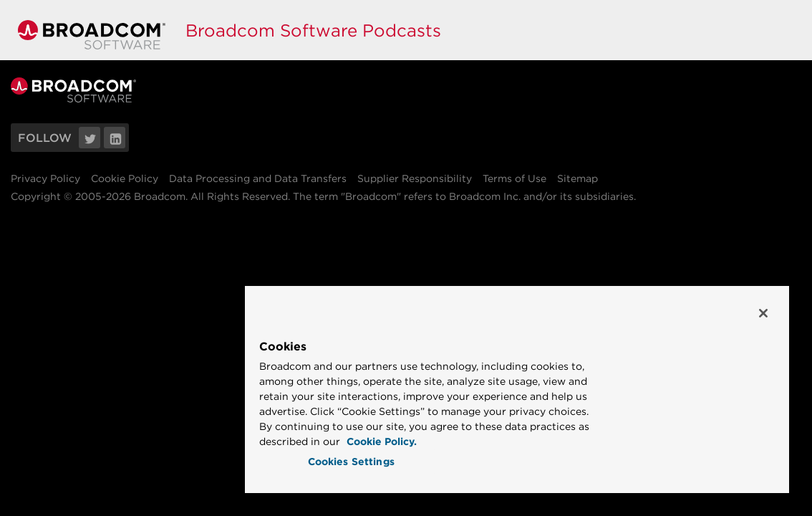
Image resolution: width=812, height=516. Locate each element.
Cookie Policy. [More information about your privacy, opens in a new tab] (516, 441)
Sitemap (577, 178)
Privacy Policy (45, 178)
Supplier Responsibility (415, 178)
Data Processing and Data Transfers (258, 178)
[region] (554, 381)
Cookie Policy (125, 178)
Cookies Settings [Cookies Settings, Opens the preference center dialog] (410, 462)
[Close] (763, 298)
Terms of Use (514, 178)
